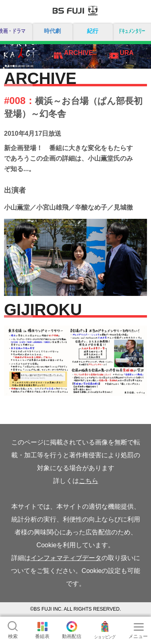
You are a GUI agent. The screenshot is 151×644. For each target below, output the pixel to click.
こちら (89, 481)
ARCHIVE (79, 53)
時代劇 (52, 31)
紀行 (93, 31)
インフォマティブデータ (66, 558)
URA (127, 53)
